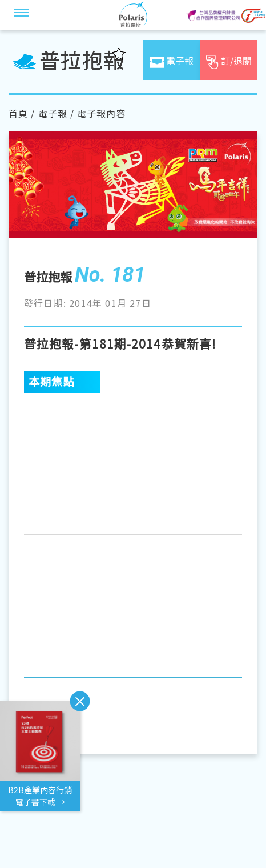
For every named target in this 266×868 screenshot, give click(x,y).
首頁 (18, 113)
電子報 (53, 113)
